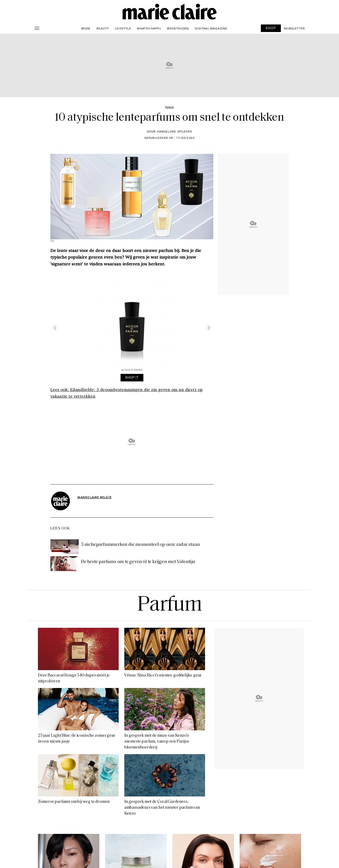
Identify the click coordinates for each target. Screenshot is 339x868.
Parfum (169, 605)
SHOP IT (132, 377)
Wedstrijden (178, 28)
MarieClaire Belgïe (95, 497)
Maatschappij (149, 28)
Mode (86, 28)
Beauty (103, 28)
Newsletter (294, 28)
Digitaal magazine (211, 28)
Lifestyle (123, 28)
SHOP (271, 28)
